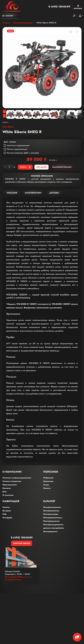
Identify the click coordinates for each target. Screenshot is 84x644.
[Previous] (4, 111)
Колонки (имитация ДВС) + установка (21, 153)
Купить (25, 167)
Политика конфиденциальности (17, 478)
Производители (10, 485)
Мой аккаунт (80, 16)
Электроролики (50, 531)
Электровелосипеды (53, 518)
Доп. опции (10, 142)
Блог (5, 492)
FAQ (4, 514)
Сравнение (48, 481)
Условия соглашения (12, 481)
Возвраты (7, 511)
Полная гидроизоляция (15, 149)
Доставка (54, 193)
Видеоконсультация (62, 167)
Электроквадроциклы (53, 525)
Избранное (48, 478)
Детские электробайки (54, 528)
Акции (46, 485)
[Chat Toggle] (77, 637)
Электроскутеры (51, 514)
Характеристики (33, 193)
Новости (47, 488)
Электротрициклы (51, 521)
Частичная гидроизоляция (17, 145)
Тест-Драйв (42, 167)
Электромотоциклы (52, 507)
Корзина (78, 7)
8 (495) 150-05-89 (59, 7)
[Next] (4, 116)
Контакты (7, 488)
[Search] (74, 16)
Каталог (8, 16)
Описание (12, 193)
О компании (8, 495)
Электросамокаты (51, 511)
